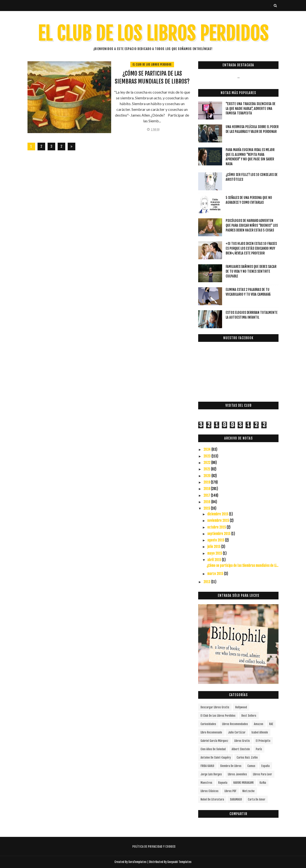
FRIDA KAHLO (207, 766)
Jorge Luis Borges (211, 774)
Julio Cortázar (237, 732)
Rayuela (223, 783)
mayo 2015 (215, 553)
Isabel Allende (260, 732)
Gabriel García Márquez (214, 741)
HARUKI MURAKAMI (243, 783)
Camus (251, 766)
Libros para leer (262, 774)
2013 (207, 582)
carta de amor (257, 799)
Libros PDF (230, 791)
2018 (207, 489)
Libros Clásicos (210, 791)
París (259, 749)
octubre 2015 (217, 527)
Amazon (259, 724)
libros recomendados (235, 724)
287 (61, 147)
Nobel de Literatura (212, 799)
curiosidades (208, 724)
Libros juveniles (237, 774)
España (265, 766)
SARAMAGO (236, 799)
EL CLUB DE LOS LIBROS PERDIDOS (153, 34)
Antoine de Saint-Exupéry (216, 758)
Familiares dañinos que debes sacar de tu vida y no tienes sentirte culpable (251, 271)
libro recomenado (211, 732)
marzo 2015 (216, 574)
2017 (207, 495)
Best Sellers (249, 716)
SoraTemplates (137, 862)
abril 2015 (215, 560)
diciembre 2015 (218, 514)
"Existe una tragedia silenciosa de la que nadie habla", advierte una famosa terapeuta (251, 108)
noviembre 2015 (219, 521)
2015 (207, 508)
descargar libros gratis (215, 707)
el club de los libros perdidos (152, 65)
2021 (207, 469)
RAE (271, 724)
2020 (207, 476)
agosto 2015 (216, 540)
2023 (207, 456)
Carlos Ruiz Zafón (247, 758)
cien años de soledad (213, 749)
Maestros (206, 783)
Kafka (263, 783)
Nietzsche (249, 791)
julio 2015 (214, 547)
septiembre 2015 (219, 534)
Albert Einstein (241, 749)
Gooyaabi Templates (179, 862)
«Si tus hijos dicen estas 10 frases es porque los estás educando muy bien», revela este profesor (251, 248)
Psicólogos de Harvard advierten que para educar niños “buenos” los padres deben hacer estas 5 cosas (252, 225)
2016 (207, 502)
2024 (207, 449)
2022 (207, 463)
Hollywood (241, 707)
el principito (263, 741)
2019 (207, 482)
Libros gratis (242, 741)
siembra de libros (231, 766)
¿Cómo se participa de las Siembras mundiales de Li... (242, 566)
